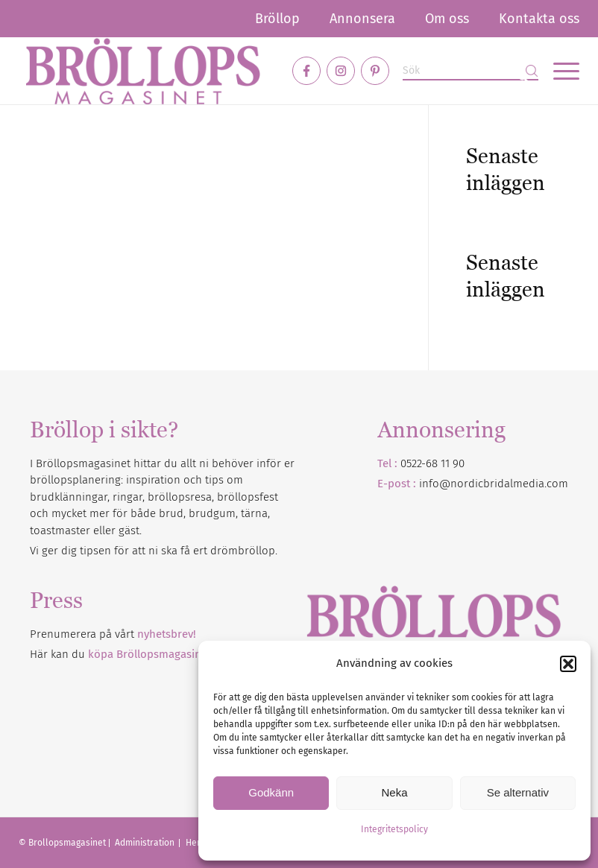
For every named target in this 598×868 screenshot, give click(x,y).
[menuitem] (277, 19)
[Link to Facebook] (306, 71)
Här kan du (120, 654)
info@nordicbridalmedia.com (494, 484)
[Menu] (559, 71)
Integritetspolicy (394, 829)
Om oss (447, 19)
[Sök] (470, 71)
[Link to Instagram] (341, 71)
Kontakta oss (539, 19)
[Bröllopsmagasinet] (143, 71)
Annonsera (362, 19)
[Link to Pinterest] (375, 71)
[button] (568, 664)
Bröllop (277, 19)
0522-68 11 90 (432, 463)
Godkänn (271, 792)
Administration (146, 843)
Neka (394, 792)
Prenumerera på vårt (113, 634)
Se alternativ (518, 792)
